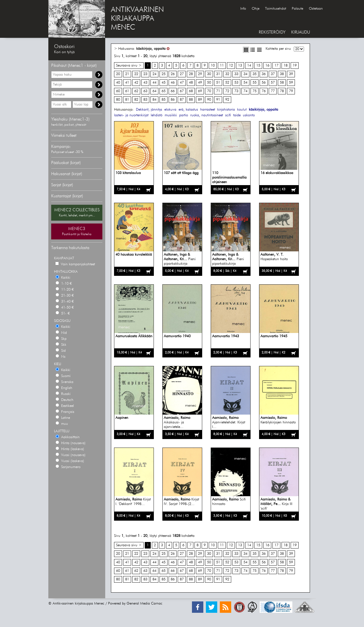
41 (127, 83)
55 (255, 83)
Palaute (297, 9)
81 (127, 100)
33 (236, 74)
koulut (242, 110)
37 (273, 74)
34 (245, 74)
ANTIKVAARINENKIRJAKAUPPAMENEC (137, 19)
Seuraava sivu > (129, 66)
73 (236, 91)
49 (200, 83)
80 (118, 100)
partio (184, 115)
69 (200, 91)
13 (240, 66)
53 (236, 83)
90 (209, 100)
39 (291, 74)
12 (231, 66)
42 (136, 83)
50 (209, 83)
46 (173, 83)
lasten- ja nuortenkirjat (131, 115)
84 (154, 100)
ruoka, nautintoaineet (207, 115)
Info (243, 9)
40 (118, 83)
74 (245, 91)
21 (127, 74)
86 (173, 100)
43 (145, 83)
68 (191, 91)
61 (127, 91)
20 (118, 74)
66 (173, 91)
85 (164, 100)
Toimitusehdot (276, 9)
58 (282, 83)
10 (213, 66)
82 (136, 100)
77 (273, 91)
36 (264, 74)
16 (267, 66)
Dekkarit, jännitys (149, 110)
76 (264, 91)
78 (282, 91)
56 (264, 83)
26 (173, 74)
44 (154, 83)
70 (209, 91)
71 (218, 91)
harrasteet (208, 110)
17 (276, 66)
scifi (228, 115)
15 (258, 66)
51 (218, 83)
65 (164, 91)
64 (154, 91)
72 (227, 91)
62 (136, 91)
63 (145, 91)
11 (222, 66)
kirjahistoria (226, 110)
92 (227, 100)
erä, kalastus (188, 110)
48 (191, 83)
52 (227, 83)
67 (182, 91)
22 (136, 74)
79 (291, 91)
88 (191, 100)
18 (286, 66)
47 (182, 83)
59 (291, 83)
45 (164, 83)
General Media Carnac (144, 604)
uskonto (249, 115)
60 (118, 91)
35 (255, 74)
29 (200, 74)
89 (200, 100)
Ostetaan (316, 9)
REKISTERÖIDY (272, 32)
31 (218, 74)
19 (295, 66)
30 (209, 74)
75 (255, 91)
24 (154, 74)
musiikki (171, 115)
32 (227, 74)
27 (182, 74)
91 (218, 100)
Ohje (256, 9)
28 (191, 74)
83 (145, 100)
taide (237, 115)
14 (249, 66)
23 (145, 74)
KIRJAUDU (301, 32)
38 (282, 74)
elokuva (170, 110)
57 (273, 83)
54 (245, 83)
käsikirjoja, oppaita (151, 49)
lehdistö (157, 115)
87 (182, 100)
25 (164, 74)
